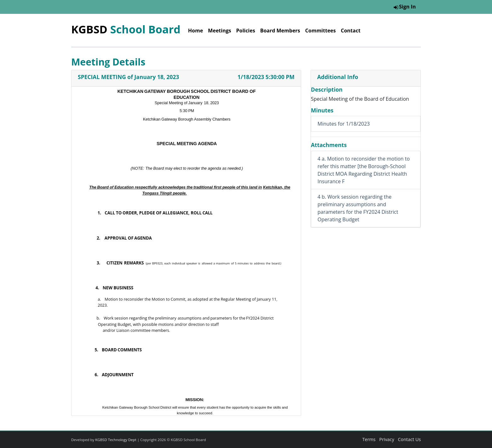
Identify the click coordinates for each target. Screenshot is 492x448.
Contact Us (409, 439)
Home (195, 31)
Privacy (387, 439)
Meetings (219, 31)
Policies (246, 31)
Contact (351, 31)
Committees (320, 31)
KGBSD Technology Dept (116, 440)
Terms (369, 439)
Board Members (280, 31)
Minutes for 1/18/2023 (344, 124)
